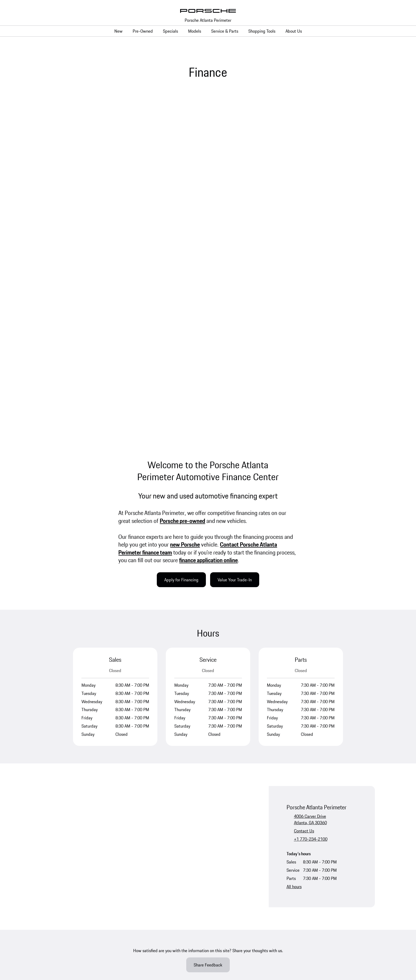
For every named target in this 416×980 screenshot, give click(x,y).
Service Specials (231, 748)
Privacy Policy (75, 887)
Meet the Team (318, 748)
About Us (313, 738)
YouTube (56, 694)
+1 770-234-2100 (311, 505)
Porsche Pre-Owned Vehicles (67, 748)
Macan (135, 778)
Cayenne (136, 788)
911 (133, 748)
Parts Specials (229, 758)
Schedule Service (232, 738)
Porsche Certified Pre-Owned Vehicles (75, 758)
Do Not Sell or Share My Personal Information (81, 893)
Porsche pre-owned (182, 187)
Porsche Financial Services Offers (246, 792)
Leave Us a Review (321, 758)
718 (133, 738)
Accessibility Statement (226, 887)
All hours (294, 552)
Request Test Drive (58, 788)
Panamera (138, 768)
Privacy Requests (138, 903)
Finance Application (234, 812)
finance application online (208, 226)
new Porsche (185, 210)
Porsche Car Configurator (63, 778)
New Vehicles (53, 738)
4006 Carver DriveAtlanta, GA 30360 (310, 485)
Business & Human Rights (178, 887)
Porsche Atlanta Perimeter (208, 20)
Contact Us (304, 497)
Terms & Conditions (135, 887)
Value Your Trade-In (235, 246)
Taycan (135, 758)
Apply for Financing (181, 246)
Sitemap (240, 903)
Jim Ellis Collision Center (207, 903)
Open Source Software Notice (277, 887)
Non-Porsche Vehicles (60, 768)
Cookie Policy (169, 903)
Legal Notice (102, 887)
